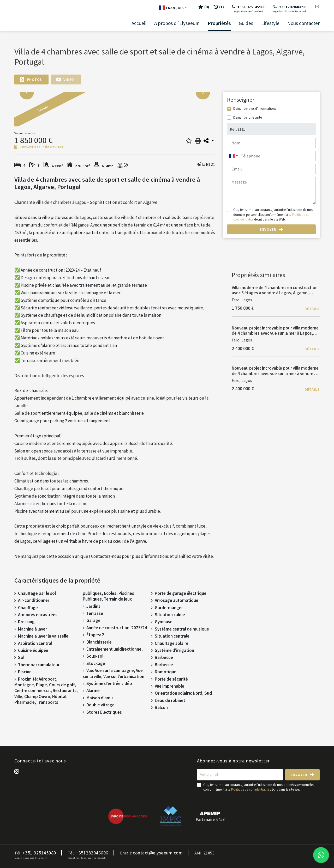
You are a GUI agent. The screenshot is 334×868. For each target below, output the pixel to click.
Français (173, 8)
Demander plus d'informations (255, 109)
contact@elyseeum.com (158, 853)
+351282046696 (290, 8)
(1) (219, 7)
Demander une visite (247, 117)
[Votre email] (240, 775)
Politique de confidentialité (250, 789)
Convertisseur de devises (39, 147)
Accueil (139, 23)
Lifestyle (270, 23)
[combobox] (271, 156)
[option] (74, 112)
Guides (246, 23)
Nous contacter (303, 23)
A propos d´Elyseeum (177, 23)
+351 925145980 (249, 8)
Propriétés (219, 23)
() (204, 7)
